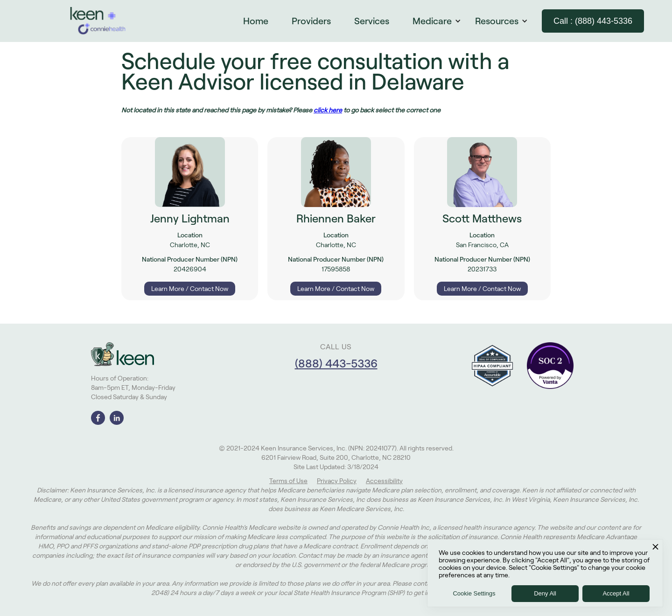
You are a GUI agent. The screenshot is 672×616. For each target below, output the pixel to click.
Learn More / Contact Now (190, 289)
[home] (98, 21)
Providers (311, 21)
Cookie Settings (474, 593)
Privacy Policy (337, 481)
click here (328, 110)
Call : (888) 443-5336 (593, 21)
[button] (441, 21)
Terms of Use (288, 481)
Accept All (616, 593)
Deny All (545, 593)
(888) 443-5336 (336, 363)
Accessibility (384, 481)
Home (256, 21)
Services (372, 21)
